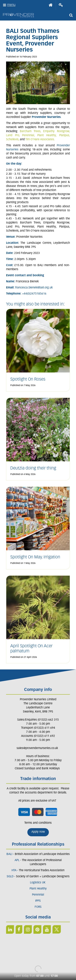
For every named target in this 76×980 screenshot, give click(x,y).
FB (19, 929)
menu (11, 5)
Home (51, 5)
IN (28, 929)
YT (47, 929)
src (71, 15)
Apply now (38, 832)
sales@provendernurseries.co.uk (37, 748)
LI (10, 929)
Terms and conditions (38, 823)
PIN (37, 929)
